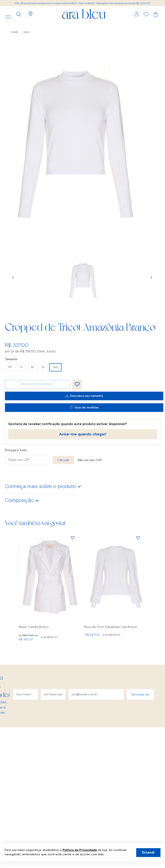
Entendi (148, 852)
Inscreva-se (140, 695)
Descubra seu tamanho (87, 396)
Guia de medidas (87, 408)
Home (15, 32)
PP (10, 367)
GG (55, 367)
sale (27, 32)
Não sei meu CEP (90, 460)
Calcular (63, 460)
